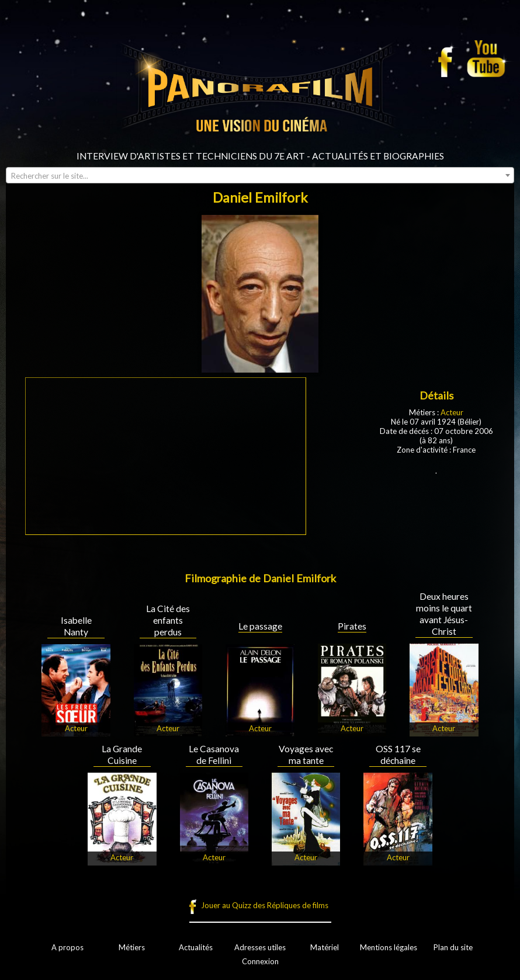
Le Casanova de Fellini (214, 755)
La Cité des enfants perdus (168, 620)
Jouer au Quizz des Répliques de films (265, 905)
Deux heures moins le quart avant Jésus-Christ (444, 614)
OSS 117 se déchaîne (398, 755)
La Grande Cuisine (122, 755)
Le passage (260, 626)
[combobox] (260, 175)
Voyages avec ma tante (306, 755)
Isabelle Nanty (76, 626)
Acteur (452, 412)
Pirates (352, 626)
